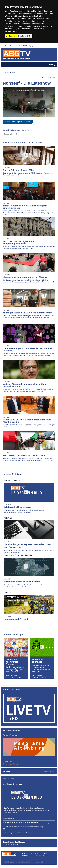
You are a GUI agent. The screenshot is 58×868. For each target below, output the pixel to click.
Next (54, 681)
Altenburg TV (27, 853)
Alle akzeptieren (11, 36)
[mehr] (18, 175)
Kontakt (38, 853)
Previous (4, 681)
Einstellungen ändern (25, 36)
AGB (45, 853)
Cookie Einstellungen (41, 856)
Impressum (26, 856)
